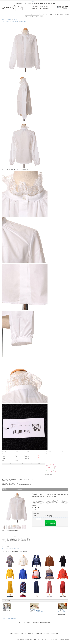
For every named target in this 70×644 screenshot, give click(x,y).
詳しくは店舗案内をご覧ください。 (10, 618)
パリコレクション (15, 22)
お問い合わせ (60, 14)
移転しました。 (35, 1)
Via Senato (62, 609)
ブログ (54, 14)
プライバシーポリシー (54, 639)
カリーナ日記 (37, 611)
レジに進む (67, 14)
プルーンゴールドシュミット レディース (10, 549)
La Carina (35, 609)
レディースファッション (7, 20)
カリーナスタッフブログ (39, 612)
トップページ (32, 14)
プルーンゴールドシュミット (26, 22)
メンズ (43, 14)
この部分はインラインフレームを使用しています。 (35, 575)
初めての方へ (49, 14)
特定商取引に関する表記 (65, 639)
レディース (38, 14)
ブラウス (15, 20)
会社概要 (47, 639)
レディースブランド (6, 22)
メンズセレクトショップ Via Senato (62, 612)
